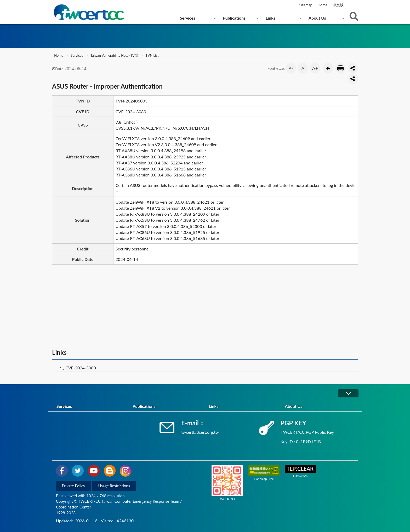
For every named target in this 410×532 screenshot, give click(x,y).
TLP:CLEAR (300, 471)
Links (271, 18)
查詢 (354, 16)
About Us (317, 18)
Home (322, 5)
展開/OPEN (348, 393)
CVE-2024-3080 (81, 368)
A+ (315, 68)
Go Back (328, 68)
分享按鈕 (353, 68)
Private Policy (74, 486)
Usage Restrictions (114, 486)
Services (188, 18)
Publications (234, 18)
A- (291, 68)
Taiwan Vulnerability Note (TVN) (114, 55)
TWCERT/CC (227, 483)
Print (340, 68)
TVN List (152, 55)
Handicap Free (264, 473)
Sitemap (306, 5)
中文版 (338, 5)
